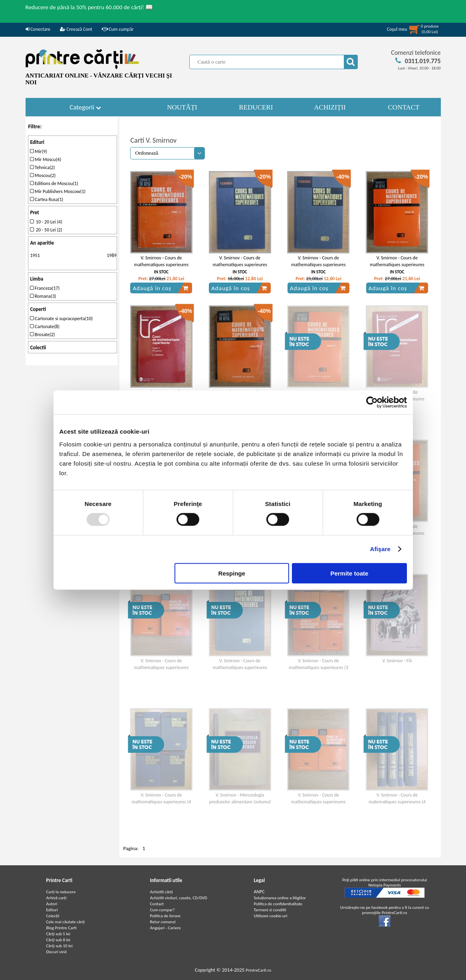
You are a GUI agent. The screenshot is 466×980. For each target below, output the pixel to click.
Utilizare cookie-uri (271, 916)
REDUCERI (256, 107)
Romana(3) (43, 296)
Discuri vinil (57, 952)
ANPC (259, 892)
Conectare (38, 29)
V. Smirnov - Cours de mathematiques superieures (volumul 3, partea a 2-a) (397, 265)
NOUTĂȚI (182, 107)
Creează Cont (76, 29)
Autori (52, 904)
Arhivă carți (57, 898)
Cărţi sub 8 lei (58, 940)
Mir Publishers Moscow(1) (58, 191)
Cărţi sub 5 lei (58, 934)
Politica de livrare (166, 916)
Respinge (232, 573)
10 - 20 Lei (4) (46, 222)
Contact (157, 904)
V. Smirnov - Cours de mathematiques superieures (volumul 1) (162, 265)
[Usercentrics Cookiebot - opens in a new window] (372, 402)
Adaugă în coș (161, 288)
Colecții (53, 916)
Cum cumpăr (118, 29)
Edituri (52, 910)
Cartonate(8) (45, 327)
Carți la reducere (61, 892)
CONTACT (404, 107)
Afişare (381, 549)
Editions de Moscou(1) (54, 183)
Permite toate (349, 573)
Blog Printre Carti (61, 928)
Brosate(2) (42, 335)
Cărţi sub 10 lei (59, 946)
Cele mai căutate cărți (66, 922)
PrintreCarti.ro (258, 970)
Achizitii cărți (162, 892)
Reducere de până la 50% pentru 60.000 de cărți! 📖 (89, 7)
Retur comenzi (163, 922)
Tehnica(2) (42, 167)
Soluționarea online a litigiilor (280, 898)
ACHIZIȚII (330, 107)
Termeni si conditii (270, 910)
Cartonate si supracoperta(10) (61, 319)
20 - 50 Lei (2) (46, 230)
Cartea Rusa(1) (47, 199)
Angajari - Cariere (166, 928)
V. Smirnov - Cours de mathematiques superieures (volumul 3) (240, 265)
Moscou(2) (43, 175)
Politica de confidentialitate (278, 904)
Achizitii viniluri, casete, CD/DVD (179, 898)
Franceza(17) (45, 288)
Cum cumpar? (163, 910)
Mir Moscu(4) (46, 159)
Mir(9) (38, 151)
